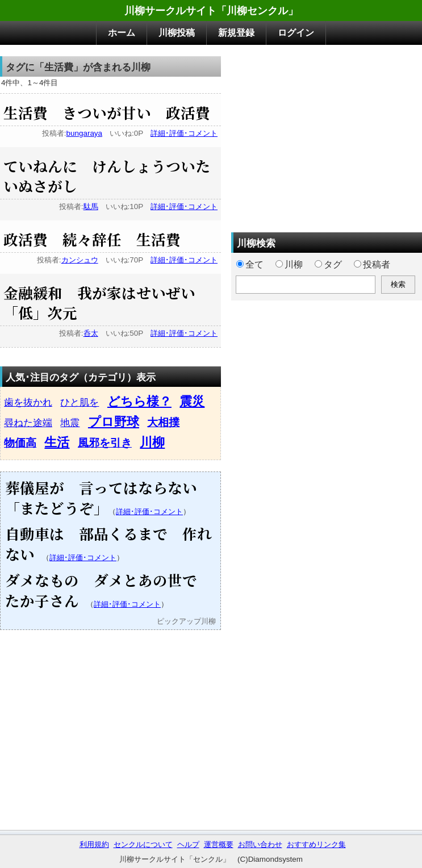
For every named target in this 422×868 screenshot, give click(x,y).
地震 (70, 423)
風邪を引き (105, 443)
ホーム (122, 33)
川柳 (152, 442)
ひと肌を (80, 402)
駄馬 (91, 206)
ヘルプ (188, 844)
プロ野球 (114, 422)
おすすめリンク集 (316, 844)
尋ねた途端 (28, 423)
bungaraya (85, 133)
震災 (192, 401)
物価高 (20, 443)
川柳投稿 (177, 33)
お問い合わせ (260, 844)
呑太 (91, 333)
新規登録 (236, 33)
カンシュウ (80, 260)
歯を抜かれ (28, 402)
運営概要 (219, 844)
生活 (57, 442)
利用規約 (94, 844)
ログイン (296, 33)
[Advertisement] (327, 136)
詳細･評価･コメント (184, 133)
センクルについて (143, 844)
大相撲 (163, 422)
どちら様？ (139, 401)
